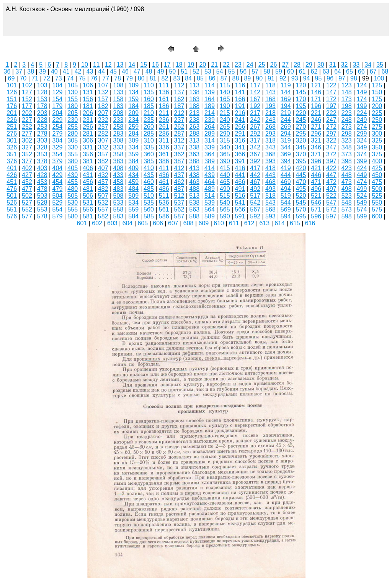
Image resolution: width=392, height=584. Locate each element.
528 (42, 203)
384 (133, 161)
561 (164, 209)
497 (331, 189)
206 (88, 113)
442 (255, 175)
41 (66, 71)
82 (165, 78)
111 (164, 85)
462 (179, 182)
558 (118, 209)
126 (12, 92)
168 (270, 99)
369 (286, 154)
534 (133, 203)
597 (331, 216)
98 (354, 78)
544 (286, 203)
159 (133, 99)
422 (331, 168)
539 (210, 203)
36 (7, 71)
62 (314, 71)
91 (271, 78)
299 (362, 134)
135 (149, 92)
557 (103, 209)
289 (210, 134)
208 (118, 113)
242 (255, 120)
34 (368, 65)
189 (210, 106)
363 (194, 154)
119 (286, 85)
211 (164, 113)
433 (118, 175)
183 (118, 106)
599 (362, 216)
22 (226, 65)
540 (225, 203)
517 (255, 196)
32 (345, 65)
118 (270, 85)
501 (12, 196)
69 (11, 78)
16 (155, 65)
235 (149, 120)
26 (274, 65)
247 (331, 120)
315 (225, 140)
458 (118, 182)
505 (73, 196)
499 (362, 189)
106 (88, 85)
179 (58, 106)
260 (149, 127)
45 (113, 71)
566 (240, 209)
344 (286, 147)
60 (291, 71)
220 (301, 113)
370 (301, 154)
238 (194, 120)
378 (42, 161)
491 (240, 189)
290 (225, 134)
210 (149, 113)
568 (270, 209)
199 (362, 106)
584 (133, 216)
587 (179, 216)
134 (133, 92)
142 (255, 92)
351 (12, 154)
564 (210, 209)
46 (125, 71)
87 (224, 78)
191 (240, 106)
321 (316, 140)
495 (301, 189)
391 (240, 161)
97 (342, 78)
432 (103, 175)
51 (184, 71)
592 (255, 216)
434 (133, 175)
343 (270, 147)
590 (225, 216)
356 (88, 154)
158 (118, 99)
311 (164, 140)
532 (103, 203)
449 (362, 175)
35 (380, 65)
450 (377, 175)
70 (23, 78)
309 (133, 140)
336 (164, 147)
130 (73, 92)
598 (347, 216)
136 (164, 92)
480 (73, 189)
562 (179, 209)
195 (301, 106)
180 (73, 106)
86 (212, 78)
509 (133, 196)
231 (88, 120)
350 (377, 147)
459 (133, 182)
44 (101, 71)
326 (12, 147)
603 (112, 223)
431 (88, 175)
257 (103, 127)
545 (301, 203)
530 (73, 203)
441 (240, 175)
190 (225, 106)
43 (90, 71)
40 (54, 71)
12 (108, 65)
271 (316, 127)
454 (58, 182)
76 (94, 78)
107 (103, 85)
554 (58, 209)
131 (88, 92)
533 (118, 203)
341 (240, 147)
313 (194, 140)
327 (27, 147)
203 (42, 113)
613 (265, 223)
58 (267, 71)
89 (247, 78)
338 (194, 147)
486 (164, 189)
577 (27, 216)
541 (240, 203)
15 (144, 65)
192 (255, 106)
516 (240, 196)
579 (58, 216)
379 (58, 161)
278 (42, 134)
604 (128, 223)
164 (210, 99)
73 (59, 78)
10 (85, 65)
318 (270, 140)
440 (225, 175)
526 (12, 203)
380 (73, 161)
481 (88, 189)
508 (118, 196)
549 (362, 203)
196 (316, 106)
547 (331, 203)
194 (286, 106)
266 (240, 127)
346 (316, 147)
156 (88, 99)
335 (149, 147)
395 (301, 161)
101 (12, 85)
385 (149, 161)
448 (347, 175)
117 (255, 85)
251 (12, 127)
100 (379, 78)
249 (362, 120)
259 (133, 127)
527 (27, 203)
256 (88, 127)
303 (42, 140)
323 (347, 140)
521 (316, 196)
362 (179, 154)
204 (58, 113)
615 (295, 223)
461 (164, 182)
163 (194, 99)
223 (347, 113)
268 (270, 127)
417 (255, 168)
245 (301, 120)
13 (120, 65)
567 (255, 209)
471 (316, 182)
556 (88, 209)
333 (118, 147)
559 (133, 209)
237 (179, 120)
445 (301, 175)
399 (362, 161)
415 (225, 168)
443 (270, 175)
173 (347, 99)
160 (149, 99)
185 (149, 106)
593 (270, 216)
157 (103, 99)
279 (58, 134)
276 (12, 134)
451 (12, 182)
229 (58, 120)
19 (191, 65)
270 (301, 127)
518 (270, 196)
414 (210, 168)
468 (270, 182)
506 (88, 196)
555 (73, 209)
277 (27, 134)
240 (225, 120)
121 (316, 85)
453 (42, 182)
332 (103, 147)
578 (42, 216)
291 (240, 134)
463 (194, 182)
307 (103, 140)
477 (27, 189)
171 (316, 99)
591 (240, 216)
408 (118, 168)
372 (331, 154)
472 (331, 182)
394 (286, 161)
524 (362, 196)
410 (149, 168)
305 (73, 140)
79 (129, 78)
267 (255, 127)
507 (103, 196)
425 (377, 168)
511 (164, 196)
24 (250, 65)
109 (133, 85)
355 (73, 154)
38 (31, 71)
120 (301, 85)
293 (270, 134)
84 (188, 78)
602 (97, 223)
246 (316, 120)
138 (194, 92)
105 (73, 85)
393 (270, 161)
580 (73, 216)
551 (12, 209)
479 (58, 189)
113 (194, 85)
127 (27, 92)
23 (238, 65)
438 (194, 175)
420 (301, 168)
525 (377, 196)
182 (103, 106)
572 (331, 209)
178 (42, 106)
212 (179, 113)
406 (88, 168)
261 (164, 127)
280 (73, 134)
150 (377, 92)
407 (103, 168)
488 (194, 189)
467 (255, 182)
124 (362, 85)
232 (103, 120)
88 (236, 78)
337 (179, 147)
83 (176, 78)
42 (78, 71)
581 (88, 216)
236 (164, 120)
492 (255, 189)
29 (309, 65)
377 (27, 161)
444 (286, 175)
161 (164, 99)
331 (88, 147)
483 (118, 189)
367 (255, 154)
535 (149, 203)
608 (189, 223)
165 (225, 99)
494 (286, 189)
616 (310, 223)
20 (203, 65)
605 (143, 223)
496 (316, 189)
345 (301, 147)
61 (302, 71)
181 (88, 106)
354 (58, 154)
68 (385, 71)
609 (204, 223)
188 (194, 106)
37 (19, 71)
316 (240, 140)
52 (196, 71)
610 (219, 223)
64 (338, 71)
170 (301, 99)
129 (58, 92)
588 (194, 216)
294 (286, 134)
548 (347, 203)
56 (243, 71)
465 (225, 182)
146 (316, 92)
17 (167, 65)
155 (73, 99)
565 (225, 209)
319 (286, 140)
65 (350, 71)
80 (141, 78)
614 (280, 223)
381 (88, 161)
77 (106, 78)
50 (172, 71)
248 (347, 120)
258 (118, 127)
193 (270, 106)
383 (118, 161)
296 (316, 134)
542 (255, 203)
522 (331, 196)
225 (377, 113)
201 (12, 113)
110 (149, 85)
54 (220, 71)
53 (208, 71)
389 (210, 161)
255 (73, 127)
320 (301, 140)
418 (270, 168)
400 (377, 161)
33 (356, 65)
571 (316, 209)
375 (377, 154)
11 (96, 65)
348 (347, 147)
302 (27, 140)
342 (255, 147)
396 (316, 161)
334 (133, 147)
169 (286, 99)
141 (240, 92)
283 (118, 134)
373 (347, 154)
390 (225, 161)
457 (103, 182)
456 (88, 182)
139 (210, 92)
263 (194, 127)
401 (12, 168)
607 (173, 223)
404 (58, 168)
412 (179, 168)
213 (194, 113)
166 (240, 99)
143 (270, 92)
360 (149, 154)
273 (347, 127)
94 (307, 78)
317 (255, 140)
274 (362, 127)
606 (158, 223)
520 (301, 196)
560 (149, 209)
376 (12, 161)
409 (133, 168)
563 (194, 209)
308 (118, 140)
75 (82, 78)
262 (179, 127)
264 (210, 127)
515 (225, 196)
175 (377, 99)
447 (331, 175)
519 (286, 196)
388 (194, 161)
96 (330, 78)
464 (210, 182)
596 (316, 216)
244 (286, 120)
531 (88, 203)
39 (42, 71)
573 (347, 209)
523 (347, 196)
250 (377, 120)
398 (347, 161)
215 (225, 113)
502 (27, 196)
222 (331, 113)
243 (270, 120)
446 (316, 175)
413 (194, 168)
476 (12, 189)
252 (27, 127)
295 (301, 134)
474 (362, 182)
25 (262, 65)
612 (249, 223)
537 (179, 203)
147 (331, 92)
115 (225, 85)
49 (161, 71)
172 (331, 99)
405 (73, 168)
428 (42, 175)
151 (12, 99)
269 (286, 127)
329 (58, 147)
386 (164, 161)
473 (347, 182)
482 (103, 189)
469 (286, 182)
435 (149, 175)
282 (103, 134)
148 (347, 92)
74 (70, 78)
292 (255, 134)
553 (42, 209)
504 (58, 196)
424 (362, 168)
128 (42, 92)
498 (347, 189)
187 (179, 106)
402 (27, 168)
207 (103, 113)
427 (27, 175)
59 (279, 71)
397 (331, 161)
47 (137, 71)
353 (42, 154)
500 (377, 189)
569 (286, 209)
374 (362, 154)
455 (73, 182)
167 (255, 99)
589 (210, 216)
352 (27, 154)
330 (73, 147)
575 (377, 209)
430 (73, 175)
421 (316, 168)
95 (318, 78)
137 (179, 92)
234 (133, 120)
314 (210, 140)
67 (373, 71)
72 (47, 78)
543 (270, 203)
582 (103, 216)
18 (179, 65)
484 (133, 189)
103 (42, 85)
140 (225, 92)
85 (200, 78)
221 (316, 113)
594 (286, 216)
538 (194, 203)
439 (210, 175)
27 (285, 65)
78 (118, 78)
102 (27, 85)
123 (347, 85)
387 (179, 161)
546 (316, 203)
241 (240, 120)
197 (331, 106)
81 (153, 78)
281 (88, 134)
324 (362, 140)
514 (210, 196)
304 (58, 140)
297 (331, 134)
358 (118, 154)
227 (27, 120)
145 (301, 92)
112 (179, 85)
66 (361, 71)
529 (58, 203)
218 (270, 113)
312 (179, 140)
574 (362, 209)
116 (240, 85)
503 (42, 196)
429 (58, 175)
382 (103, 161)
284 (133, 134)
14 (132, 65)
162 (179, 99)
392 (255, 161)
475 (377, 182)
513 (194, 196)
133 (118, 92)
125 (377, 85)
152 (27, 99)
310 (149, 140)
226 (12, 120)
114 (210, 85)
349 (362, 147)
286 (164, 134)
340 (225, 147)
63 (326, 71)
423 (347, 168)
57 (255, 71)
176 (12, 106)
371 (316, 154)
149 (362, 92)
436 (164, 175)
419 (286, 168)
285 (149, 134)
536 (164, 203)
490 (225, 189)
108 (118, 85)
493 (270, 189)
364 (210, 154)
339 (210, 147)
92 (283, 78)
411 (164, 168)
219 (286, 113)
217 (255, 113)
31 (333, 65)
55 (232, 71)
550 (377, 203)
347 (331, 147)
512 (179, 196)
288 (194, 134)
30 (321, 65)
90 (259, 78)
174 (362, 99)
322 (331, 140)
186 (164, 106)
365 (225, 154)
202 (27, 113)
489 (210, 189)
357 (103, 154)
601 (82, 223)
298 (347, 134)
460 (149, 182)
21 (214, 65)
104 (58, 85)
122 (331, 85)
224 (362, 113)
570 (301, 209)
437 (179, 175)
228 (42, 120)
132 (103, 92)
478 (42, 189)
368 (270, 154)
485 (149, 189)
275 (377, 127)
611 (234, 223)
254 (58, 127)
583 (118, 216)
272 (331, 127)
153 (42, 99)
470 (301, 182)
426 (12, 175)
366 (240, 154)
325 (377, 140)
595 (301, 216)
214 (210, 113)
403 (42, 168)
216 (240, 113)
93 (295, 78)
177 (27, 106)
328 (42, 147)
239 (210, 120)
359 (133, 154)
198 (347, 106)
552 (27, 209)
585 (149, 216)
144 (286, 92)
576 (12, 216)
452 (27, 182)
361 (164, 154)
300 (377, 134)
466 (240, 182)
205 (73, 113)
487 (179, 189)
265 (225, 127)
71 (35, 78)
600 (377, 216)
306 (88, 140)
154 (58, 99)
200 (377, 106)
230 (73, 120)
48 (149, 71)
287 (179, 134)
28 (297, 65)
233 (118, 120)
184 (133, 106)
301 (12, 140)
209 (133, 113)
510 (149, 196)
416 (240, 168)
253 (42, 127)
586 (164, 216)
